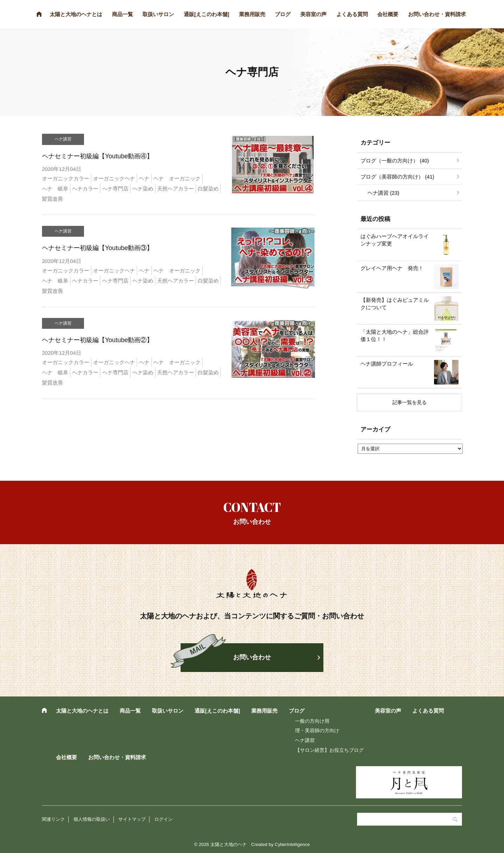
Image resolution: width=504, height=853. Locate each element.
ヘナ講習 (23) (383, 193)
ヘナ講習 (305, 740)
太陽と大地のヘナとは (76, 14)
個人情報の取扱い (92, 819)
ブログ (283, 14)
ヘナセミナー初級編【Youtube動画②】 (97, 340)
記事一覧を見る (409, 402)
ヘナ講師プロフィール (387, 364)
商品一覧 (122, 14)
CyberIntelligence (292, 844)
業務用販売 (252, 14)
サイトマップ (132, 819)
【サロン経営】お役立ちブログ (329, 750)
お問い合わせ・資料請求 (437, 14)
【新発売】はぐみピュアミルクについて (395, 304)
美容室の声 (313, 14)
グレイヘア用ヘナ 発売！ (392, 268)
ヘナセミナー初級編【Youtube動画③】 (97, 248)
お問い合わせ (252, 657)
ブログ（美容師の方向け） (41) (397, 177)
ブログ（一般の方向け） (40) (395, 161)
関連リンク (53, 819)
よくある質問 (352, 14)
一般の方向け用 (312, 721)
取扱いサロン (158, 14)
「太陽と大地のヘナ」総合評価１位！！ (395, 335)
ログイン (163, 819)
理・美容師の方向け (317, 730)
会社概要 (388, 14)
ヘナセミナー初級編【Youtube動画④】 (97, 156)
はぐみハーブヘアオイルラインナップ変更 (395, 240)
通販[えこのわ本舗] (206, 14)
